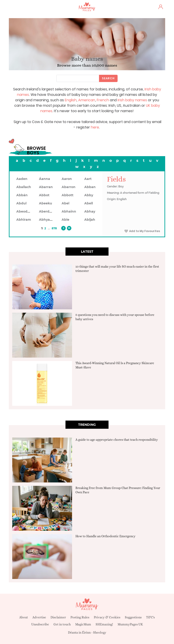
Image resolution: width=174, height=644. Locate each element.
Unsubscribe (40, 624)
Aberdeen (47, 211)
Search (108, 78)
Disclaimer (58, 617)
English (71, 100)
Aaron (67, 179)
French (103, 100)
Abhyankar (48, 220)
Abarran (46, 187)
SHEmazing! (104, 624)
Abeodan (24, 211)
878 (54, 228)
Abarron (69, 187)
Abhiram (24, 220)
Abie (65, 220)
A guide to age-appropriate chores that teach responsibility (117, 440)
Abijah (90, 220)
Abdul (21, 203)
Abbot (44, 195)
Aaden (22, 179)
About (24, 617)
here (95, 127)
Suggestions (133, 617)
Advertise (39, 617)
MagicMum (83, 624)
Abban (90, 187)
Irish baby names (132, 100)
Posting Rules (80, 617)
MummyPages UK (130, 624)
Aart (88, 179)
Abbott (68, 195)
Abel (65, 203)
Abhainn (69, 211)
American (87, 100)
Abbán (22, 195)
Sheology (100, 632)
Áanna (45, 179)
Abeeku (46, 203)
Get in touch (62, 624)
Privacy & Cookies (107, 617)
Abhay (90, 211)
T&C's (150, 617)
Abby (89, 195)
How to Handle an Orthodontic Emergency (105, 536)
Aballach (24, 187)
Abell (89, 203)
